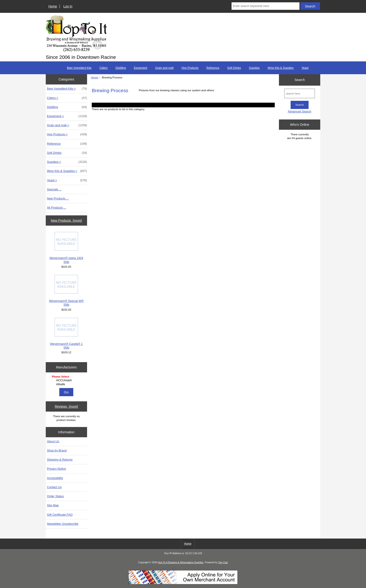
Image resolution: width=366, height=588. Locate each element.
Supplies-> (67, 162)
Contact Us (54, 487)
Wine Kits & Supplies (280, 68)
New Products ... (58, 198)
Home (53, 6)
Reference (213, 68)
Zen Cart (223, 562)
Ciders (104, 68)
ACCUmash (67, 380)
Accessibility (55, 478)
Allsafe (67, 384)
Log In (68, 6)
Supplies (254, 68)
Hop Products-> (67, 134)
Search (300, 80)
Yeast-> (67, 180)
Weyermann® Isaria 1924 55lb (66, 248)
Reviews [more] (66, 406)
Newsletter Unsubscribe (63, 524)
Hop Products (190, 68)
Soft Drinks (234, 68)
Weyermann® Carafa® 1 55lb (66, 334)
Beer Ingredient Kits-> (67, 89)
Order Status (55, 496)
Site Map (53, 505)
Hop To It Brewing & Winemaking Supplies (181, 562)
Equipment (140, 68)
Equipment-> (67, 116)
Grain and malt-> (67, 125)
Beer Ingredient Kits (79, 68)
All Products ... (56, 208)
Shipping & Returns (60, 460)
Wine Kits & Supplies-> (67, 171)
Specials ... (54, 189)
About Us (53, 441)
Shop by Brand (57, 450)
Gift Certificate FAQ (60, 515)
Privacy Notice (56, 469)
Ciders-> (67, 98)
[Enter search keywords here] (265, 6)
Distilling (121, 68)
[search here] (300, 93)
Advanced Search (300, 111)
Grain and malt (164, 68)
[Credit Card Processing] (183, 583)
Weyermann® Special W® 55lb (66, 291)
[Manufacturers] (66, 381)
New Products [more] (66, 220)
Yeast (305, 68)
